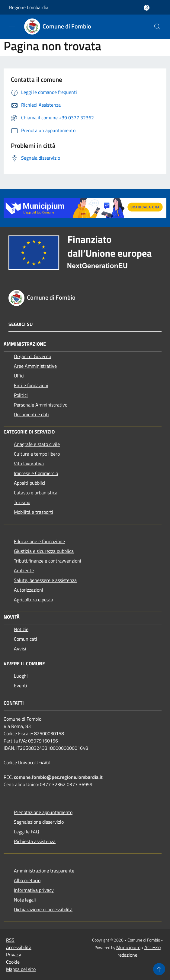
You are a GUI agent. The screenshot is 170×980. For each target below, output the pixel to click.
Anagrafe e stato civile (37, 444)
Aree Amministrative (35, 366)
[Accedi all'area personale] (147, 8)
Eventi (21, 686)
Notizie (21, 629)
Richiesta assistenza (35, 841)
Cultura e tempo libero (37, 454)
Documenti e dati (31, 414)
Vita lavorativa (29, 463)
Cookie (13, 962)
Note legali (25, 900)
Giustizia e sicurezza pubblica (44, 551)
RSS (10, 940)
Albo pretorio (27, 880)
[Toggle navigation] (12, 26)
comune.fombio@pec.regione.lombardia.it (58, 777)
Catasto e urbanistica (36, 493)
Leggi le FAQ (27, 832)
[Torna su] (159, 969)
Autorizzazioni (29, 590)
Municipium (128, 947)
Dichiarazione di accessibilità (43, 909)
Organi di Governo (32, 356)
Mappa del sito (21, 969)
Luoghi (21, 676)
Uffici (19, 376)
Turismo (22, 502)
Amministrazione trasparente (44, 871)
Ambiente (24, 570)
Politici (21, 395)
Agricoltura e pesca (34, 600)
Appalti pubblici (30, 483)
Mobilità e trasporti (34, 512)
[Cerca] (157, 27)
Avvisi (20, 649)
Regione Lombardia (29, 7)
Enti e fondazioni (31, 385)
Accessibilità (19, 947)
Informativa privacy (34, 890)
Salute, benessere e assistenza (45, 580)
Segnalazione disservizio (39, 822)
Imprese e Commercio (36, 473)
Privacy (14, 955)
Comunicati (26, 639)
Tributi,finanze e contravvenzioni (48, 561)
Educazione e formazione (39, 541)
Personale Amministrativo (41, 405)
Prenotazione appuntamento (43, 812)
